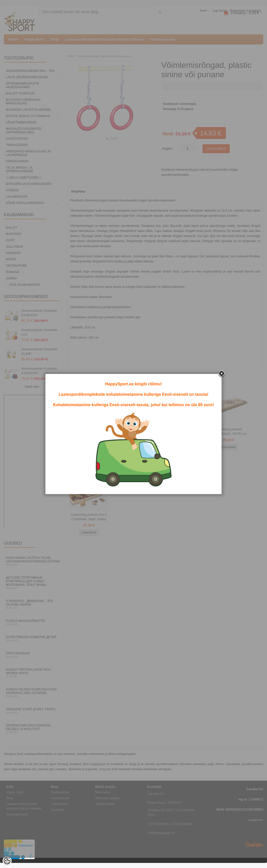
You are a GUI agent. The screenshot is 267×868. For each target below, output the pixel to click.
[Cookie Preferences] (7, 861)
